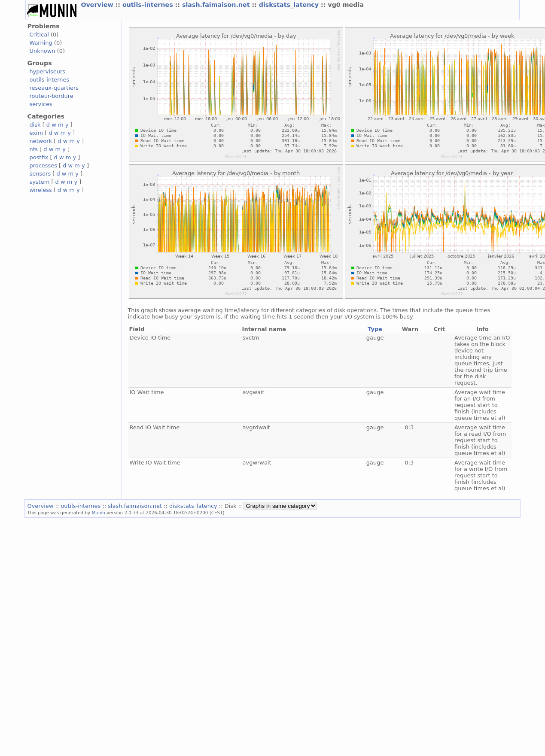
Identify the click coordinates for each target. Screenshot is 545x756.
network (41, 141)
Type (375, 329)
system (39, 182)
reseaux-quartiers (54, 88)
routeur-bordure (51, 96)
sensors (40, 174)
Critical (39, 35)
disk (35, 125)
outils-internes (149, 5)
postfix (39, 157)
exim (36, 133)
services (41, 104)
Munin (98, 513)
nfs (33, 149)
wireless (40, 190)
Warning (41, 43)
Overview (98, 5)
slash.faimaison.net (217, 5)
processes (43, 165)
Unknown (42, 51)
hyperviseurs (47, 71)
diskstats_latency (290, 5)
